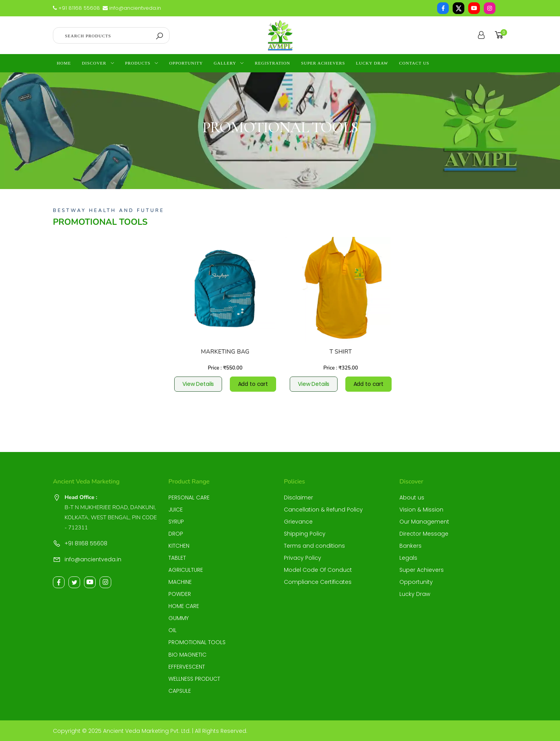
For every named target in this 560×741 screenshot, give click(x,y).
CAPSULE (180, 691)
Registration (272, 63)
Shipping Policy (305, 534)
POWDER (180, 594)
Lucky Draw (372, 63)
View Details (198, 384)
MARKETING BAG (225, 352)
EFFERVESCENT (187, 667)
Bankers (410, 546)
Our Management (424, 522)
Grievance (298, 522)
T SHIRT (341, 352)
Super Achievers (323, 63)
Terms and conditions (314, 546)
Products (137, 63)
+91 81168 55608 (76, 8)
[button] (500, 35)
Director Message (424, 534)
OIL (172, 630)
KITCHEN (179, 546)
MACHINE (180, 582)
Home (64, 63)
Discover (94, 63)
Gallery (225, 63)
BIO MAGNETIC (187, 655)
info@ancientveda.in (132, 8)
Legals (408, 558)
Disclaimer (298, 498)
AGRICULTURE (186, 570)
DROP (176, 534)
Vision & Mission (421, 510)
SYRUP (176, 522)
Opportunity (186, 63)
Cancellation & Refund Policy (323, 510)
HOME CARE (184, 606)
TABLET (177, 558)
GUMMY (178, 618)
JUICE (176, 510)
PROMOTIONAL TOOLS (197, 642)
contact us (414, 63)
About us (412, 498)
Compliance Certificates (318, 582)
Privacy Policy (303, 558)
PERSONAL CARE (189, 498)
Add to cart (253, 384)
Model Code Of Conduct (318, 570)
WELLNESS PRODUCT (194, 679)
